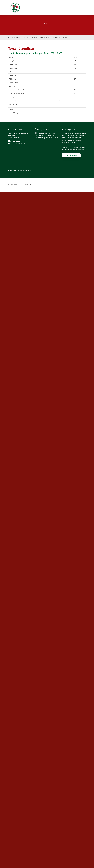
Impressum (12, 170)
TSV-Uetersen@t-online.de (20, 143)
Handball (35, 37)
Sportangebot (26, 37)
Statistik (65, 37)
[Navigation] (82, 7)
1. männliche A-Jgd (55, 37)
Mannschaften (43, 37)
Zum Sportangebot (72, 155)
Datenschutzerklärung (25, 170)
